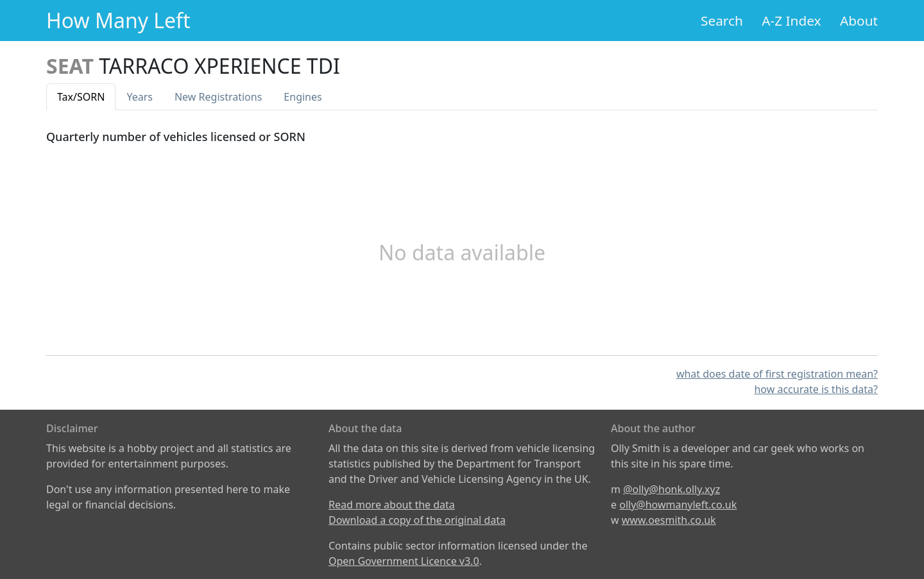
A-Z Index (791, 21)
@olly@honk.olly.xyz (672, 489)
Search (722, 21)
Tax (81, 97)
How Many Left (118, 20)
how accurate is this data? (816, 389)
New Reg (218, 97)
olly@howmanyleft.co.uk (678, 505)
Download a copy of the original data (417, 520)
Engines (303, 97)
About (859, 21)
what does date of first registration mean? (777, 374)
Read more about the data (392, 505)
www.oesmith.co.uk (669, 520)
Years (140, 97)
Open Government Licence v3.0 (404, 561)
